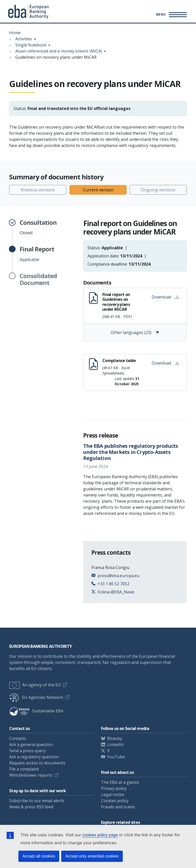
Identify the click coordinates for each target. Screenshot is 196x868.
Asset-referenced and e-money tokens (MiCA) (59, 51)
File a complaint (24, 769)
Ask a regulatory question (34, 757)
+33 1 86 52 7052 (113, 584)
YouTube (116, 757)
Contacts (18, 738)
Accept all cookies (39, 856)
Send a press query (27, 751)
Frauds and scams (118, 807)
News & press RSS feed (31, 807)
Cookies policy (115, 801)
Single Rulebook (31, 45)
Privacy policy (114, 788)
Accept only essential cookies (92, 856)
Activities (24, 39)
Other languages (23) (135, 332)
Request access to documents (37, 763)
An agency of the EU (35, 685)
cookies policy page (100, 835)
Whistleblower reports (31, 775)
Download (165, 297)
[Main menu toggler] (171, 15)
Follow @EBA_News (116, 592)
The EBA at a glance (120, 782)
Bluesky (115, 738)
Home (15, 33)
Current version (98, 190)
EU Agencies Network (36, 697)
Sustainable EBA (36, 711)
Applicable (37, 254)
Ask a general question (31, 745)
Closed (38, 227)
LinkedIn (115, 745)
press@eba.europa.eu (118, 576)
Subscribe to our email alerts (37, 801)
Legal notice (113, 795)
